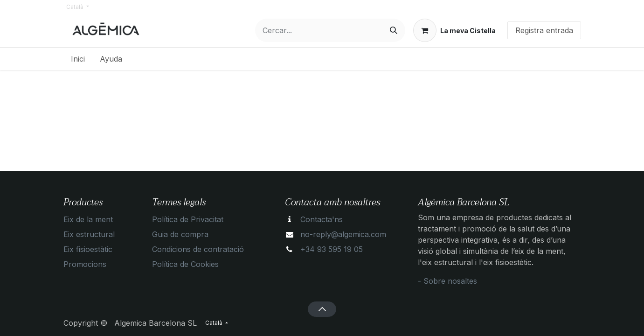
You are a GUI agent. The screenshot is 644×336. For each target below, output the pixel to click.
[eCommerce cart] (454, 30)
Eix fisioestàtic (88, 249)
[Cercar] (394, 30)
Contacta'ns (322, 219)
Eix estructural (89, 234)
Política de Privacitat (188, 219)
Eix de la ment (88, 219)
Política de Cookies (185, 264)
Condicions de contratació (198, 249)
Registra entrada (544, 30)
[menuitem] (78, 59)
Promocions (85, 264)
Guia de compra (180, 234)
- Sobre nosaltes (447, 281)
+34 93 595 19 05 (332, 249)
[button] (322, 309)
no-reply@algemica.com (343, 234)
